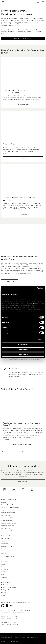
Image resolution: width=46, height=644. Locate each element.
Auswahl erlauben (23, 350)
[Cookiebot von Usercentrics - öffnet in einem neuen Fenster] (37, 288)
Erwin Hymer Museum (7, 590)
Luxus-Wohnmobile (6, 528)
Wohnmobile (5, 502)
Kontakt (3, 572)
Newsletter (4, 577)
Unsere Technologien (7, 520)
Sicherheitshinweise (37, 635)
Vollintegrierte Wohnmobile (8, 513)
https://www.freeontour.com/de (10, 624)
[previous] (3, 452)
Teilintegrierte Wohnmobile (8, 510)
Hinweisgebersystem (19, 638)
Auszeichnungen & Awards (8, 587)
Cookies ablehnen (23, 354)
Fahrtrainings (5, 549)
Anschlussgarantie (6, 567)
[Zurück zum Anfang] (43, 629)
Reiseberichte (5, 538)
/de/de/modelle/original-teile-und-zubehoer (13, 612)
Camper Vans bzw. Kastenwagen (10, 507)
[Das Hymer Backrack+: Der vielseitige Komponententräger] (23, 74)
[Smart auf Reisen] (23, 128)
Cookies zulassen (23, 345)
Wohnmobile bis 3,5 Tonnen (9, 518)
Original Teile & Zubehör (8, 556)
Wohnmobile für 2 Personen (9, 531)
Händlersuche (5, 559)
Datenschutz (26, 635)
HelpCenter (4, 575)
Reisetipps (4, 541)
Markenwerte (5, 585)
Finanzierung (5, 569)
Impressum (18, 635)
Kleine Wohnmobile (6, 515)
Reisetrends (4, 544)
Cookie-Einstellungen (32, 638)
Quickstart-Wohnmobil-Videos (9, 523)
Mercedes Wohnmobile (7, 505)
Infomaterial (4, 564)
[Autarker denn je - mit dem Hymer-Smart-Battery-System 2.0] (23, 407)
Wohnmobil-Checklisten (8, 546)
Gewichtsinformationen (7, 635)
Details (39, 340)
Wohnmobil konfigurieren (8, 526)
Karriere (3, 593)
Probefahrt (4, 562)
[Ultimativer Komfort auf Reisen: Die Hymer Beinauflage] (23, 181)
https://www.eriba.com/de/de (9, 618)
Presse (3, 595)
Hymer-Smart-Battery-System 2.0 (14, 429)
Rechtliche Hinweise (7, 638)
